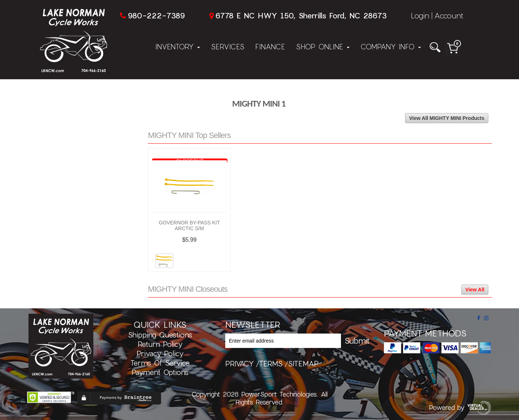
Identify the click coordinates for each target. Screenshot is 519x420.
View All (475, 290)
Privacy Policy (160, 353)
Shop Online (323, 46)
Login (420, 15)
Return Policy (160, 344)
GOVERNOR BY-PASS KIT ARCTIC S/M (190, 225)
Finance (270, 46)
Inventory (178, 46)
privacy (239, 363)
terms (271, 363)
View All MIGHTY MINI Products (447, 118)
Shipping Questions (160, 335)
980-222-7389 (156, 15)
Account (449, 15)
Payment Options (160, 372)
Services (228, 46)
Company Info (391, 46)
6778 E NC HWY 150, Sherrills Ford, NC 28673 (301, 15)
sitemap (303, 363)
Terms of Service (160, 363)
